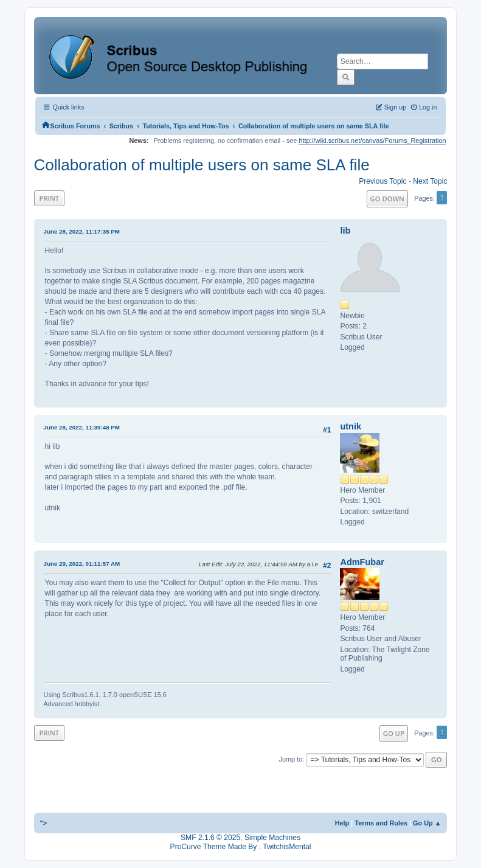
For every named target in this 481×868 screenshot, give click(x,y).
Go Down (387, 199)
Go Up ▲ (427, 823)
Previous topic (382, 181)
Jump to (290, 759)
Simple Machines (272, 838)
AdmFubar (362, 562)
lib (345, 231)
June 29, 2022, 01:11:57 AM (82, 564)
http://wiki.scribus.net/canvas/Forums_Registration (372, 141)
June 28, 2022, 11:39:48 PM (82, 427)
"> (44, 823)
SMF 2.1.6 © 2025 (210, 838)
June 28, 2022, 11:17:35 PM (82, 231)
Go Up (394, 733)
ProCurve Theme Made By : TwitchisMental (241, 847)
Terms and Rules (381, 823)
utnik (351, 426)
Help (342, 823)
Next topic (430, 181)
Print (50, 198)
